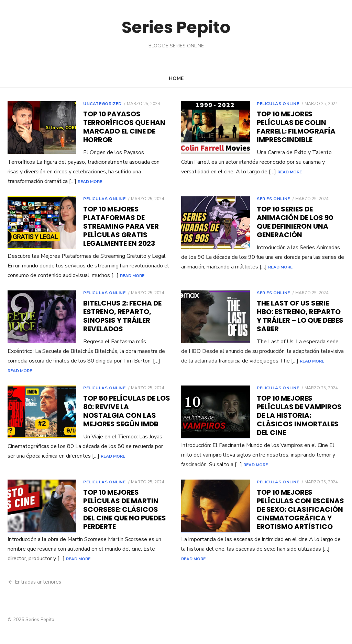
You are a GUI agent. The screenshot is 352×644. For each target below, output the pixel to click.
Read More (90, 182)
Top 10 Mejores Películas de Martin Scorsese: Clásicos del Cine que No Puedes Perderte (125, 519)
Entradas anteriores (38, 591)
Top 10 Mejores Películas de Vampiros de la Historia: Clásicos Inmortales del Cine (299, 425)
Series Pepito (176, 27)
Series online (273, 199)
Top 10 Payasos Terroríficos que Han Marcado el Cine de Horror (124, 127)
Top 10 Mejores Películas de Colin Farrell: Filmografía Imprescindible (296, 127)
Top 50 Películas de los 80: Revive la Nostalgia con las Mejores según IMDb (127, 421)
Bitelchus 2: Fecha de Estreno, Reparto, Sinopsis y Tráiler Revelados (122, 326)
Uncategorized (102, 104)
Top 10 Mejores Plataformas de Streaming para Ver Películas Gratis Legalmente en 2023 (121, 226)
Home (176, 78)
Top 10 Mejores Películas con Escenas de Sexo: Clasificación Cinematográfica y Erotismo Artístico (300, 519)
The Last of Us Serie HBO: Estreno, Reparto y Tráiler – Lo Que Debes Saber (300, 326)
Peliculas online (278, 104)
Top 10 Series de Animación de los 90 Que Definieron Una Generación (295, 222)
